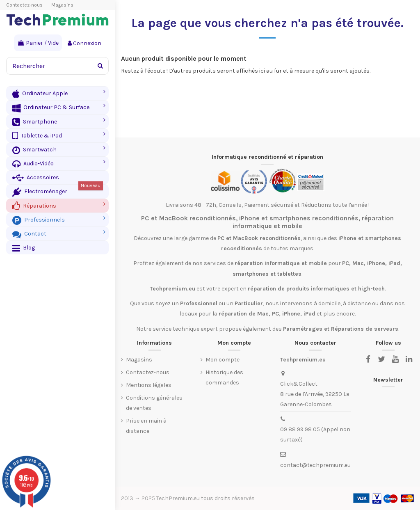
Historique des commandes (224, 377)
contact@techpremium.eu (315, 465)
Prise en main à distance (146, 426)
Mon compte (223, 360)
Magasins (62, 5)
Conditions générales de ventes (154, 403)
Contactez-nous (25, 5)
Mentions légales (149, 385)
